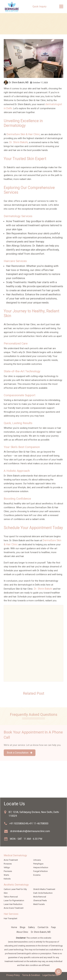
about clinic (22, 932)
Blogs (23, 927)
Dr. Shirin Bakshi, (19, 82)
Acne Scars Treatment (14, 908)
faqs (53, 927)
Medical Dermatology (15, 855)
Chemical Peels (40, 900)
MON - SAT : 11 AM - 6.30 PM (26, 839)
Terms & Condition (31, 975)
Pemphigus (38, 864)
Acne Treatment (11, 860)
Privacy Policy (13, 975)
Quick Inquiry (39, 6)
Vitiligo (7, 867)
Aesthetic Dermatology (16, 885)
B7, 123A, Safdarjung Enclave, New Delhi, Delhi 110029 (34, 814)
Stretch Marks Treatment (44, 889)
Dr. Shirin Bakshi (19, 142)
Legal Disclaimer (50, 975)
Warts (6, 875)
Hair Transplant (10, 918)
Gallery (31, 927)
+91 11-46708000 (38, 823)
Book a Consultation (20, 753)
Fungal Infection (40, 871)
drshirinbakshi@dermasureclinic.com (30, 831)
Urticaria (37, 860)
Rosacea (8, 864)
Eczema (37, 875)
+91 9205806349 (19, 823)
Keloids (7, 879)
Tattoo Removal (11, 897)
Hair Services (11, 914)
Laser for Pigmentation (14, 900)
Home (14, 927)
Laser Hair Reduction (13, 904)
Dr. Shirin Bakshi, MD (41, 932)
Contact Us (43, 927)
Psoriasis (8, 871)
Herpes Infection (41, 867)
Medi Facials (39, 904)
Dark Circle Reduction (43, 893)
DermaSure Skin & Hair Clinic (23, 134)
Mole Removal (40, 897)
